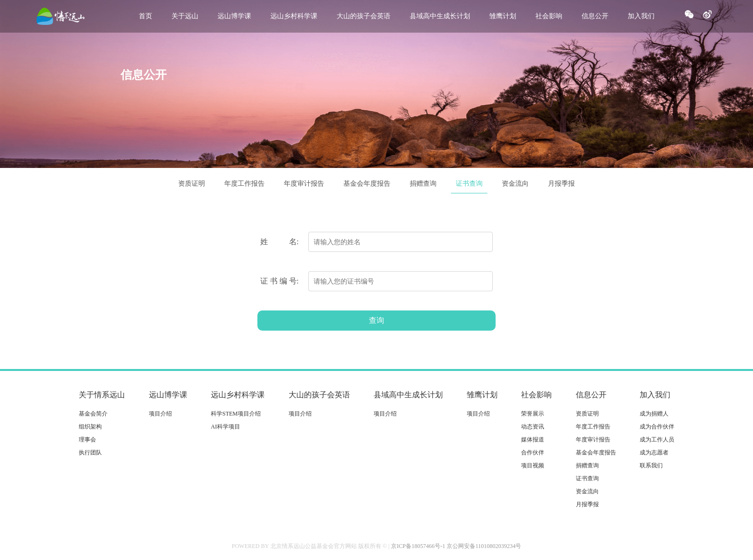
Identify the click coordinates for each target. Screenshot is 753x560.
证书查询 (469, 184)
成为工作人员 (657, 440)
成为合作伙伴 (657, 427)
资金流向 (515, 184)
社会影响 (549, 16)
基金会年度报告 (367, 184)
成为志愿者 (654, 453)
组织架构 (90, 427)
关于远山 (185, 16)
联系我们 (651, 465)
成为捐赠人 (654, 414)
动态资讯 (533, 427)
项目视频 (533, 465)
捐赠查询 (423, 184)
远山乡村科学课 (294, 16)
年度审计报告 (304, 184)
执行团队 (90, 453)
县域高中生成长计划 (440, 16)
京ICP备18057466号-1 (418, 546)
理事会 (87, 440)
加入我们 (641, 16)
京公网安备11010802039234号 (484, 546)
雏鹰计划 (503, 16)
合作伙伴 (533, 453)
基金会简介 (93, 414)
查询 (376, 320)
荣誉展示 (533, 414)
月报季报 (561, 184)
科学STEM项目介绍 (236, 414)
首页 (146, 16)
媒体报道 (533, 440)
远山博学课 (234, 16)
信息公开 (595, 16)
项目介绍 (160, 414)
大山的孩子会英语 (364, 16)
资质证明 (192, 184)
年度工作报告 (244, 184)
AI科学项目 (225, 427)
